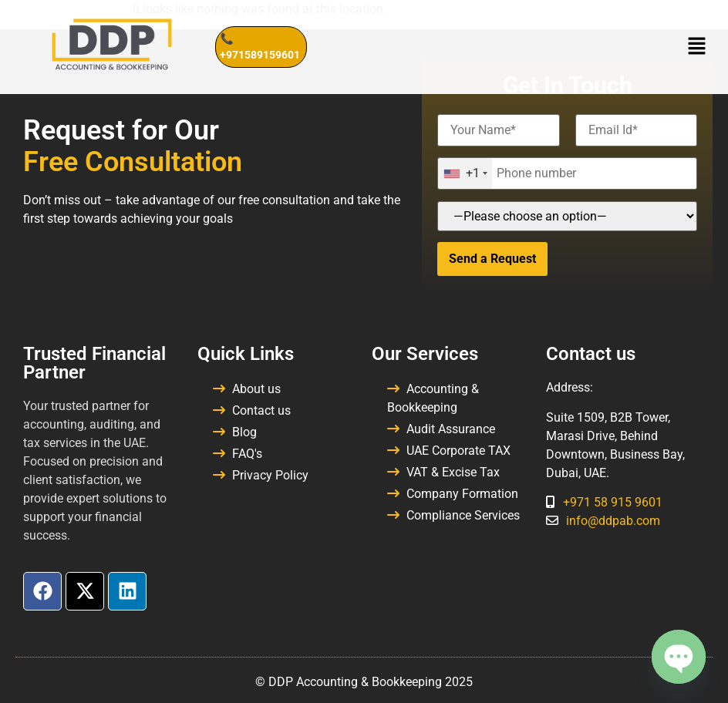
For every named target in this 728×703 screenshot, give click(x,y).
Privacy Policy (270, 475)
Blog (244, 432)
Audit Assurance (451, 429)
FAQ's (247, 454)
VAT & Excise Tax (453, 472)
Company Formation (462, 494)
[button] (697, 47)
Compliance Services (463, 515)
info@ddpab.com (613, 521)
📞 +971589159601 (260, 47)
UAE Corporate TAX (458, 451)
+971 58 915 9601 (613, 502)
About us (256, 389)
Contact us (261, 410)
